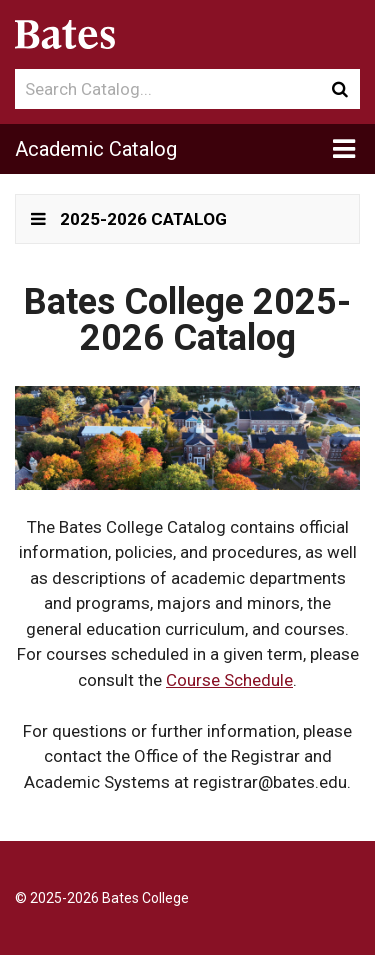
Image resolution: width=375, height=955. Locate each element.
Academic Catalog (96, 149)
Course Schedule (229, 680)
